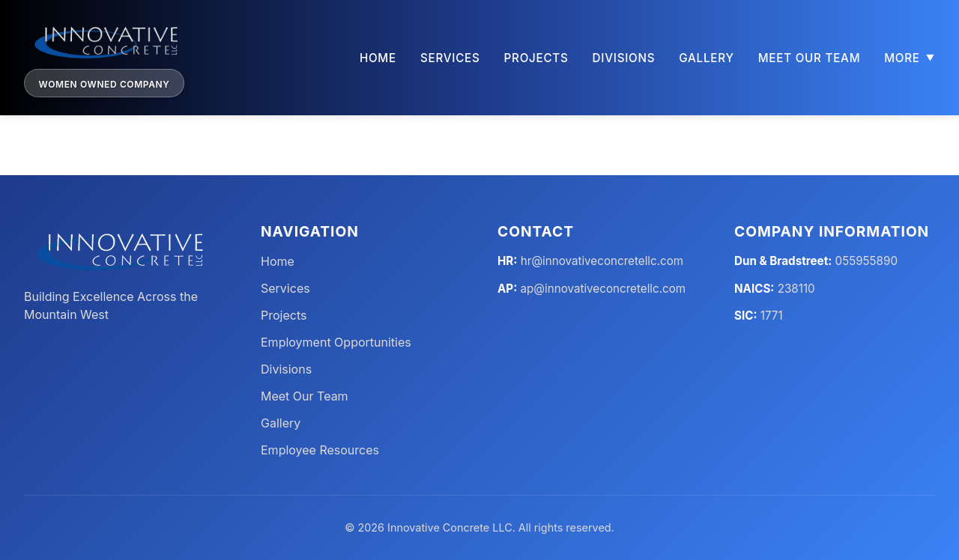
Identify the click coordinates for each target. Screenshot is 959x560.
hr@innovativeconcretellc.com (602, 262)
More (910, 58)
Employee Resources (320, 451)
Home (378, 58)
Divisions (624, 58)
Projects (536, 58)
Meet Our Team (810, 58)
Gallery (706, 58)
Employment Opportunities (336, 343)
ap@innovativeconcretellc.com (603, 289)
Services (450, 58)
